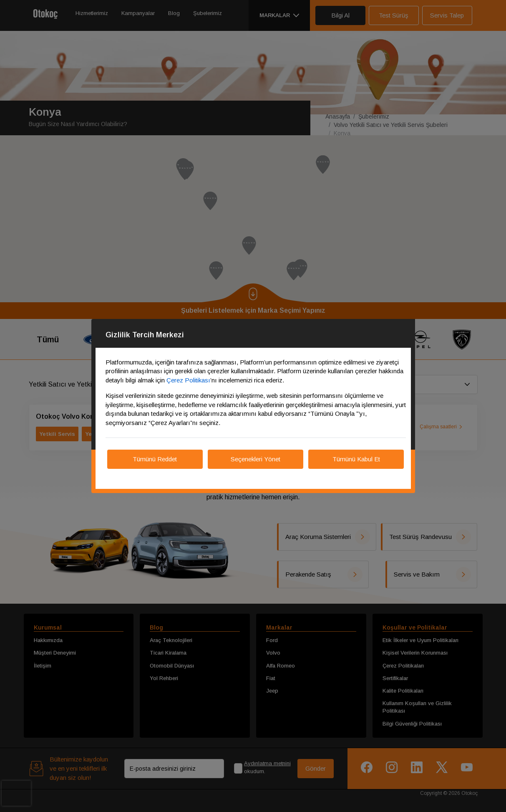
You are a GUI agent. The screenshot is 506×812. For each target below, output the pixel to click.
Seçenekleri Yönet (256, 459)
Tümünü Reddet (155, 459)
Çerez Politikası (188, 380)
